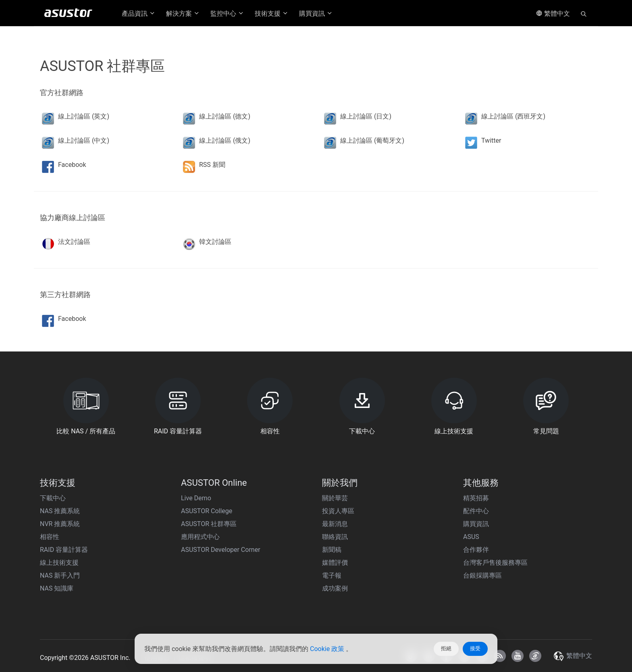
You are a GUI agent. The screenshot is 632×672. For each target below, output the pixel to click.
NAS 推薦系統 (60, 511)
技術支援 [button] (272, 14)
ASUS (471, 537)
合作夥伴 (476, 550)
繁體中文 (553, 14)
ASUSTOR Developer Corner (221, 550)
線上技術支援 (59, 563)
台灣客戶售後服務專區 (495, 563)
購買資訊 (476, 524)
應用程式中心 (200, 537)
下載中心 (53, 498)
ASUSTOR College (207, 511)
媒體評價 (335, 563)
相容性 (50, 537)
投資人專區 (338, 511)
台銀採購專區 (482, 575)
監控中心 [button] (227, 14)
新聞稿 (332, 550)
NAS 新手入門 (60, 575)
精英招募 (476, 498)
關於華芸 (335, 498)
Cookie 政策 (328, 649)
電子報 (332, 575)
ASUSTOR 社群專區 (209, 524)
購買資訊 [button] (316, 14)
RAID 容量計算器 (64, 550)
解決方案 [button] (183, 14)
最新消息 (335, 524)
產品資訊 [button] (139, 14)
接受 (475, 648)
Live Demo (196, 498)
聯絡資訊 (335, 537)
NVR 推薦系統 (60, 524)
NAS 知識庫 (57, 588)
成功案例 (335, 588)
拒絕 (446, 648)
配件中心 (476, 511)
